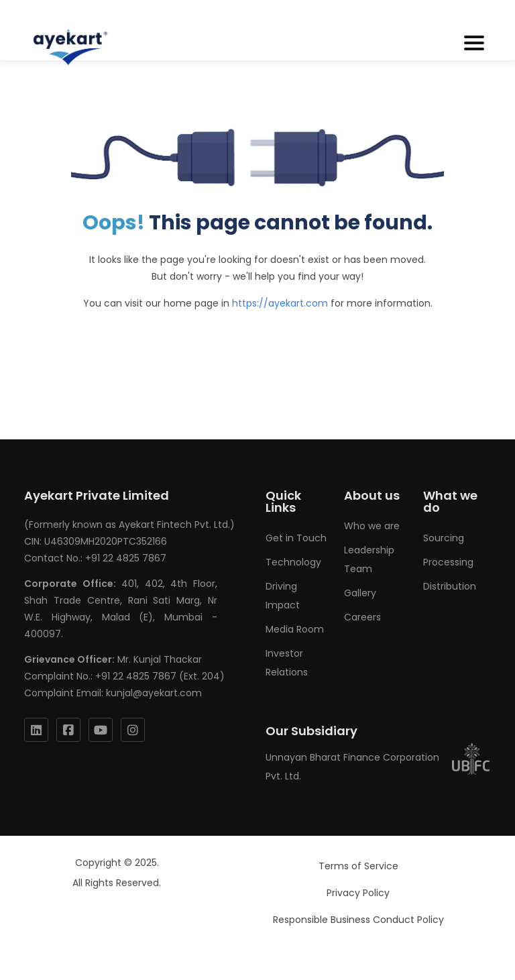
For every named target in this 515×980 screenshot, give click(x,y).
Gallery (360, 593)
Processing (448, 562)
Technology (293, 562)
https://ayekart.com (280, 303)
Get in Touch (296, 538)
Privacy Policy (358, 893)
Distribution (450, 586)
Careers (362, 617)
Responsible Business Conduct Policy (358, 920)
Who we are (372, 526)
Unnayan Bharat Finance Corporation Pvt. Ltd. (378, 767)
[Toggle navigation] (474, 44)
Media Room (295, 629)
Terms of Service (358, 866)
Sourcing (444, 538)
